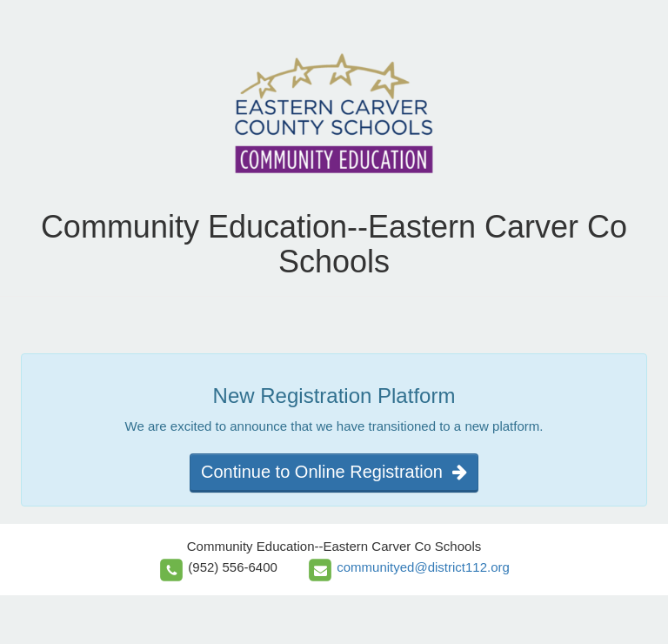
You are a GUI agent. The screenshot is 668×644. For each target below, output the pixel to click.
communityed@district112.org (423, 567)
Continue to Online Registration (334, 472)
